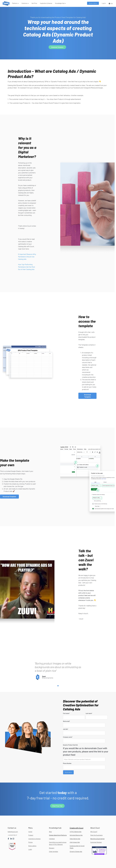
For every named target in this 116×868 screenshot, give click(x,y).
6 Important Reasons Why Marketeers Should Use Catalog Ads (27, 257)
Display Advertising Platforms (58, 825)
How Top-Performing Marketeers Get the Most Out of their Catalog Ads (27, 267)
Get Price (34, 3)
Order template (54, 841)
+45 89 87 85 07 (12, 825)
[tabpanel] (58, 657)
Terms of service (104, 866)
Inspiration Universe (46, 3)
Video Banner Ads (75, 829)
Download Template (57, 47)
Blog (50, 822)
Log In (104, 3)
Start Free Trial (57, 796)
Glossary (52, 838)
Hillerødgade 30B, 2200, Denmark (52, 866)
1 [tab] (58, 676)
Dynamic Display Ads (76, 841)
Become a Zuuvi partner (97, 829)
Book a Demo (93, 3)
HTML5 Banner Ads (76, 822)
